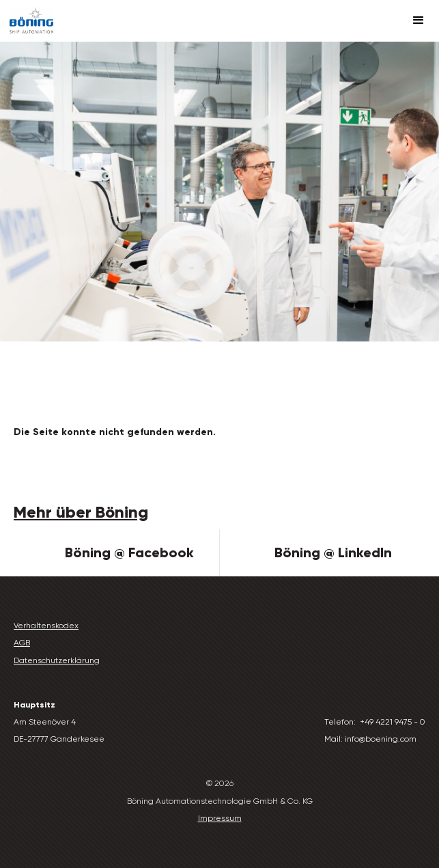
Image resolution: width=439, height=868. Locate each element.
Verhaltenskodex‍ (46, 626)
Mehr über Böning (81, 512)
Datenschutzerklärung (57, 660)
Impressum (220, 818)
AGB (22, 643)
